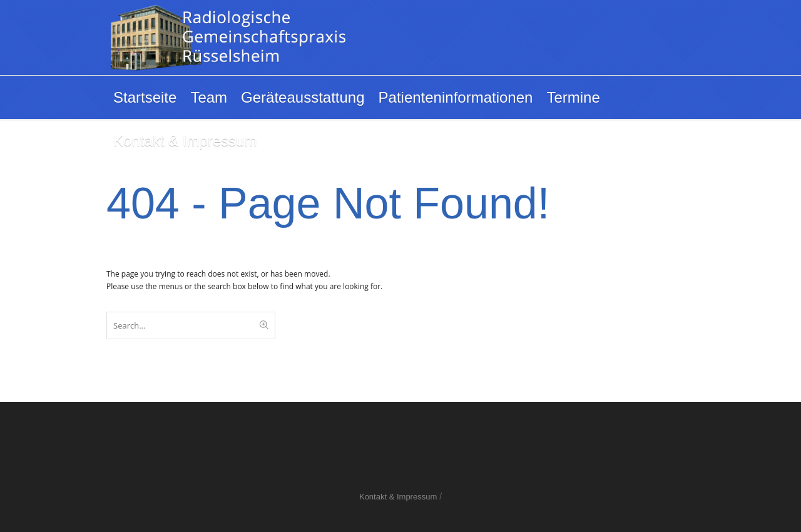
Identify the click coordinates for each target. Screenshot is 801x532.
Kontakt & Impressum (398, 497)
